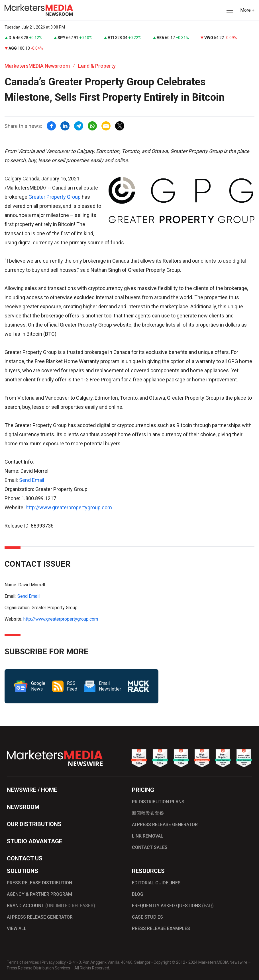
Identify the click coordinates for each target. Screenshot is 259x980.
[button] (229, 10)
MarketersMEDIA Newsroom (37, 66)
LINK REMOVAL (148, 836)
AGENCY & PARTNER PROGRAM (39, 894)
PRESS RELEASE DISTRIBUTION (39, 883)
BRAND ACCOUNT (51, 906)
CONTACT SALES (150, 847)
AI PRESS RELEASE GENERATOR (165, 825)
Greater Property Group (55, 197)
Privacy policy (54, 962)
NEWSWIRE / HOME (32, 790)
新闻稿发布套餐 (148, 813)
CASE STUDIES (147, 917)
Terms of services (23, 962)
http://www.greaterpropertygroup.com (69, 507)
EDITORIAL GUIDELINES (156, 883)
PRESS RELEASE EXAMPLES (161, 928)
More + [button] (247, 10)
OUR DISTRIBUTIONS (34, 824)
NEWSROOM (23, 807)
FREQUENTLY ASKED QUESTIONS (173, 906)
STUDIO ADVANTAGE (34, 841)
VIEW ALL (17, 928)
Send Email (32, 480)
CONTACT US (25, 858)
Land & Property (97, 66)
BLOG (138, 894)
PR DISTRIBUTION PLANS (158, 802)
